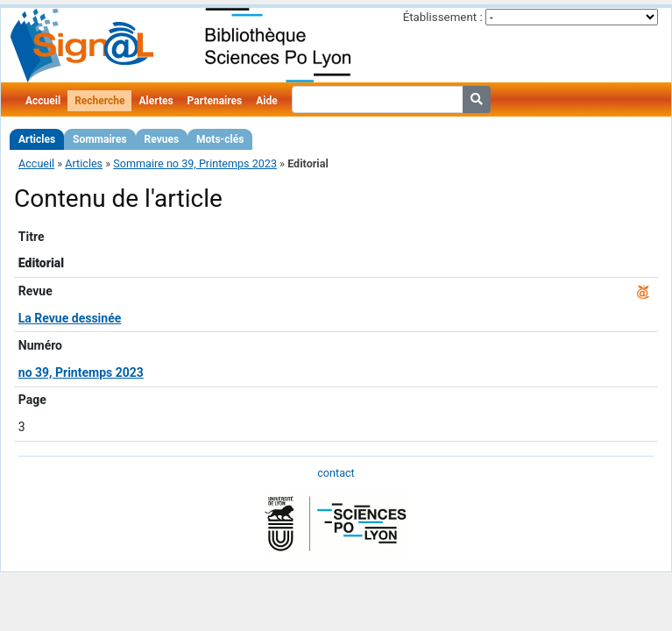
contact (336, 473)
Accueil (43, 101)
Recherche (99, 101)
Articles (37, 139)
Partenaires (215, 101)
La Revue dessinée (70, 318)
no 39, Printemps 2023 (81, 372)
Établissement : (443, 17)
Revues (162, 139)
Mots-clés (220, 139)
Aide (266, 101)
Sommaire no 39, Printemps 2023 (195, 163)
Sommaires (99, 139)
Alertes (156, 101)
